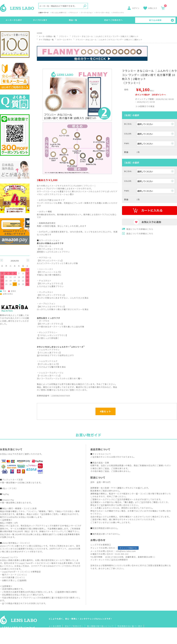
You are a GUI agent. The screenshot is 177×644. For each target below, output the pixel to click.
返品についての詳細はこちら (140, 233)
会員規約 (45, 598)
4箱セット (106, 411)
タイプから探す (40, 20)
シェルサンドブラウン (49, 350)
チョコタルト (45, 281)
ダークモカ (44, 321)
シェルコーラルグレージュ (51, 373)
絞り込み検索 (155, 20)
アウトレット (74, 13)
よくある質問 (55, 626)
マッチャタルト (46, 292)
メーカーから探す (14, 20)
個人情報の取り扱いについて (100, 626)
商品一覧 (73, 20)
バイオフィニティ (118, 13)
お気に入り (153, 8)
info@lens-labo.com (126, 551)
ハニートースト (46, 269)
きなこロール (45, 246)
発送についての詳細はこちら (140, 229)
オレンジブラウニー (48, 332)
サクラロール (45, 258)
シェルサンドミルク (48, 361)
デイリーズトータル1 (103, 13)
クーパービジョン (87, 13)
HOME (40, 33)
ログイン (136, 8)
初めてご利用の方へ (113, 20)
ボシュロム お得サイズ (59, 13)
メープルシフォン (47, 304)
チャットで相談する (128, 548)
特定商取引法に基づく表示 (130, 626)
